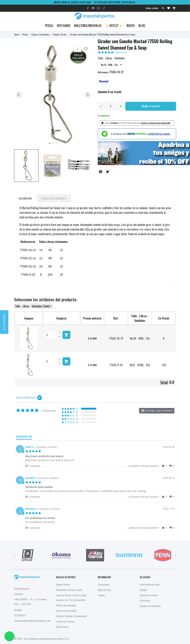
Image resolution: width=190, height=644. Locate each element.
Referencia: (103, 72)
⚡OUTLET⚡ (114, 25)
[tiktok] (104, 8)
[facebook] (88, 8)
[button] (157, 411)
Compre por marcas (65, 621)
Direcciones (145, 600)
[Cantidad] (111, 106)
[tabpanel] (53, 94)
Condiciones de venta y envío (69, 590)
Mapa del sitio (104, 590)
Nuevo (131, 25)
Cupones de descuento (150, 606)
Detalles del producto (54, 198)
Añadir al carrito (151, 106)
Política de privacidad (66, 605)
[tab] (24, 437)
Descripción (25, 198)
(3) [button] (77, 409)
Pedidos (143, 590)
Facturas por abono (149, 595)
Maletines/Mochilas (88, 25)
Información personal (149, 584)
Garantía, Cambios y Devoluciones (71, 616)
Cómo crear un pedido (66, 611)
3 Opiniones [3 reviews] (120, 52)
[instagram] (98, 8)
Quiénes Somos (63, 584)
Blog (142, 25)
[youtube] (93, 8)
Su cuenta (145, 577)
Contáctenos (104, 584)
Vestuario (64, 25)
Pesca (49, 25)
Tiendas (101, 595)
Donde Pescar (62, 627)
